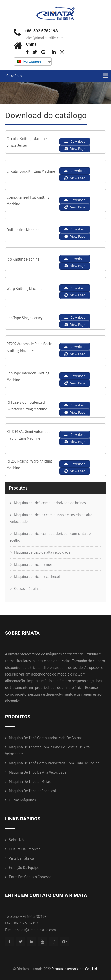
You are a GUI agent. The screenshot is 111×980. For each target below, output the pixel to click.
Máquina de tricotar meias (35, 564)
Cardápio (14, 76)
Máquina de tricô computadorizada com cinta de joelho (50, 537)
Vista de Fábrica (21, 858)
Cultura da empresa (25, 849)
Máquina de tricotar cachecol (37, 576)
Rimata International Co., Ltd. (75, 969)
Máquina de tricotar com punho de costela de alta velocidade (51, 518)
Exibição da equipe (24, 868)
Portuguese (29, 61)
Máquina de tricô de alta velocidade (42, 552)
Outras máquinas (28, 589)
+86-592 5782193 (41, 31)
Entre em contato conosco (30, 877)
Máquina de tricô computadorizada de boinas (50, 503)
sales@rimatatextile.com (44, 38)
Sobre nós (17, 840)
